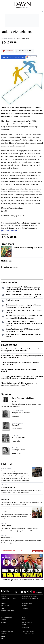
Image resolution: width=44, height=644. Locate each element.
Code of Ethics (5, 601)
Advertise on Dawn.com (29, 601)
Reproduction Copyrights (30, 599)
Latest (9, 12)
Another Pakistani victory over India (27, 248)
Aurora (24, 625)
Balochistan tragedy (8, 471)
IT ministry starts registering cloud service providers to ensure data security (21, 364)
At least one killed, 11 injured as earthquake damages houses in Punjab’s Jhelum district (22, 357)
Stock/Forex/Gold (6, 618)
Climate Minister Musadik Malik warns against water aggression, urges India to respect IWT (19, 384)
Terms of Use (5, 606)
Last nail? (15, 425)
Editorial (6, 464)
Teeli (2, 639)
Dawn (24, 615)
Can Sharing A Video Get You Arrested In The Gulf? (22, 580)
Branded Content (27, 604)
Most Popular (9, 282)
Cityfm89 (3, 634)
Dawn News (25, 627)
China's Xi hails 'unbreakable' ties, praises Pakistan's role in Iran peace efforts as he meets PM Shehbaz (24, 323)
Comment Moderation (7, 611)
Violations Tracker (18, 12)
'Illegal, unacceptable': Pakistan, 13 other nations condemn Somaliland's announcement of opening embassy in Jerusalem (23, 289)
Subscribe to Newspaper (29, 596)
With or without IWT (19, 437)
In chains (4, 511)
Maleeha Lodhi (16, 453)
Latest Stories (9, 345)
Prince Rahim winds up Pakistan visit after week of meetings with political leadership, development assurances (22, 377)
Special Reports (27, 622)
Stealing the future (13, 300)
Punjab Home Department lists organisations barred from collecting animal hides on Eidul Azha (21, 350)
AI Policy (3, 604)
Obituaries (25, 608)
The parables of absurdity (21, 413)
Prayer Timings (5, 615)
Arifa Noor (15, 402)
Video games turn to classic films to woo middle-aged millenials (20, 370)
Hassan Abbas (16, 441)
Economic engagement (9, 487)
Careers (25, 606)
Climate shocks (6, 526)
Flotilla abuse (6, 499)
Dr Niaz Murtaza (17, 429)
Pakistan (40, 12)
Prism (24, 618)
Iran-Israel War (31, 12)
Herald (3, 636)
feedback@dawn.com (9, 231)
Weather (3, 620)
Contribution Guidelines (8, 599)
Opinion (6, 394)
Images (24, 620)
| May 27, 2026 (22, 8)
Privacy (3, 608)
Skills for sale (7, 261)
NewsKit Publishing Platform (29, 634)
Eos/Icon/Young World (8, 632)
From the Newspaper (8, 38)
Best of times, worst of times (23, 398)
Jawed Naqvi (16, 416)
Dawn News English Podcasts (12, 551)
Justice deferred (7, 538)
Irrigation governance (10, 267)
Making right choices (17, 32)
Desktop (3, 622)
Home (3, 12)
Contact (3, 596)
